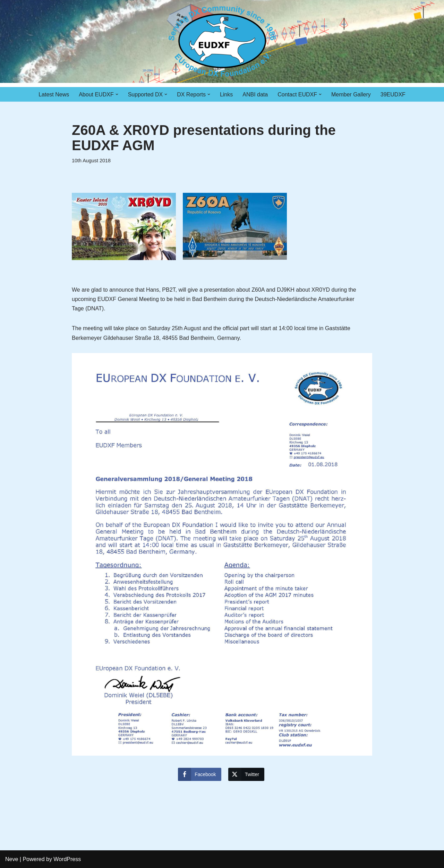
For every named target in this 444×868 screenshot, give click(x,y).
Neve (12, 859)
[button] (117, 94)
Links (226, 94)
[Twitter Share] (246, 774)
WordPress (67, 859)
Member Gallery (351, 94)
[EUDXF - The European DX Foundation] (222, 41)
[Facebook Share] (199, 774)
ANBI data (255, 94)
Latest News (54, 94)
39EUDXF (393, 94)
